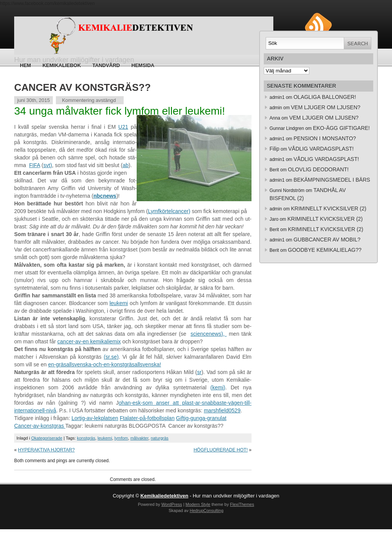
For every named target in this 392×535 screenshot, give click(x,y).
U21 (123, 127)
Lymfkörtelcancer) (169, 211)
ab (126, 165)
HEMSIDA (143, 65)
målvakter (139, 438)
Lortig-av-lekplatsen (95, 418)
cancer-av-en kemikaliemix (89, 341)
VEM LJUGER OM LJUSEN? (326, 107)
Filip (274, 149)
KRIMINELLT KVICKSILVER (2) (329, 208)
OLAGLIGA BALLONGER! (325, 97)
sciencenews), (209, 334)
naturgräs (160, 438)
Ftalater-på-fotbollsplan (147, 418)
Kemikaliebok (62, 65)
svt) (48, 165)
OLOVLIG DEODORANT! (318, 169)
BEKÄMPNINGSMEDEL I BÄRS (332, 180)
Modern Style (198, 504)
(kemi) (218, 387)
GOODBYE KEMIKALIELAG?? (325, 250)
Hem (25, 65)
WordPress (171, 504)
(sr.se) (111, 357)
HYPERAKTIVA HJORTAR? (46, 450)
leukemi (119, 303)
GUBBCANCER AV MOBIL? (327, 240)
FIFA (35, 165)
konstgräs (86, 438)
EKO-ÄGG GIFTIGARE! (341, 128)
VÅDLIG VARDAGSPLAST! (321, 149)
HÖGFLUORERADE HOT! (221, 450)
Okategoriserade (47, 438)
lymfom (121, 438)
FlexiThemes (242, 504)
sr (199, 372)
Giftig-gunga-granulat (201, 418)
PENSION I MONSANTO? (325, 138)
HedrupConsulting (206, 510)
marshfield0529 (222, 410)
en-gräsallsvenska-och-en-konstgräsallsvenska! (105, 364)
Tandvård (106, 65)
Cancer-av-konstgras (40, 426)
